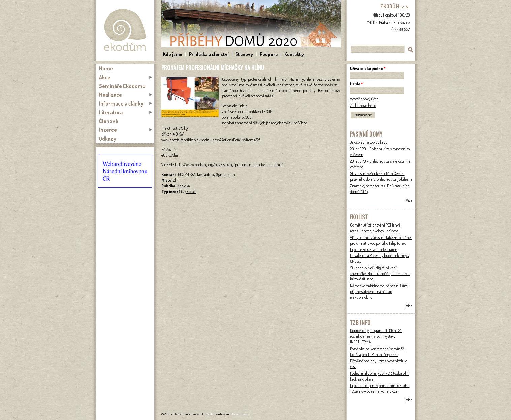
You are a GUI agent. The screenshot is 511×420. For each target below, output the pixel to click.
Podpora (269, 54)
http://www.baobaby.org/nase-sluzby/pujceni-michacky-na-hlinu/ (229, 165)
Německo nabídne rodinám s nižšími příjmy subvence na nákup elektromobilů (379, 291)
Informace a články (121, 103)
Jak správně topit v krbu (369, 142)
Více (409, 200)
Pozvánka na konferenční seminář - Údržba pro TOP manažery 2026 (378, 352)
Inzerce (108, 130)
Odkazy (108, 139)
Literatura (111, 112)
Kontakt (209, 414)
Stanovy (244, 54)
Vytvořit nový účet (364, 99)
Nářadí (191, 192)
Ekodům (125, 30)
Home (106, 68)
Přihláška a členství (209, 54)
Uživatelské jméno (368, 69)
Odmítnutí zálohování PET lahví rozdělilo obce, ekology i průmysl (375, 228)
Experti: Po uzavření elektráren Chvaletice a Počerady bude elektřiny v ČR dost (380, 255)
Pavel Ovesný (241, 414)
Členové (109, 121)
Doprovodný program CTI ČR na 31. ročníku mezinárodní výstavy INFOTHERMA (376, 336)
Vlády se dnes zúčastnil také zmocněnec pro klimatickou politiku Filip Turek (381, 240)
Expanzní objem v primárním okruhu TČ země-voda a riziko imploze (380, 388)
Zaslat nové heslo (363, 105)
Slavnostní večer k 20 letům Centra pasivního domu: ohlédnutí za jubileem (381, 176)
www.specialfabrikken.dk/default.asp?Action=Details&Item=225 (211, 140)
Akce (105, 77)
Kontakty (294, 54)
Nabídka (184, 186)
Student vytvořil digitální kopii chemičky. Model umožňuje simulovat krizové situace (380, 274)
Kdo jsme (173, 54)
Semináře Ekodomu (122, 86)
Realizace (110, 95)
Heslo (357, 84)
